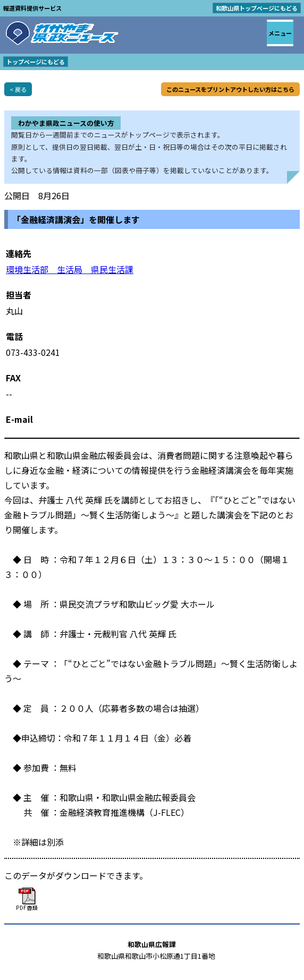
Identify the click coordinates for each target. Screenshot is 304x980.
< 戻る (18, 89)
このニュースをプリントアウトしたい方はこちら (230, 89)
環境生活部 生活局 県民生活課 (70, 269)
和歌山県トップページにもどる (257, 8)
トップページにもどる (36, 62)
